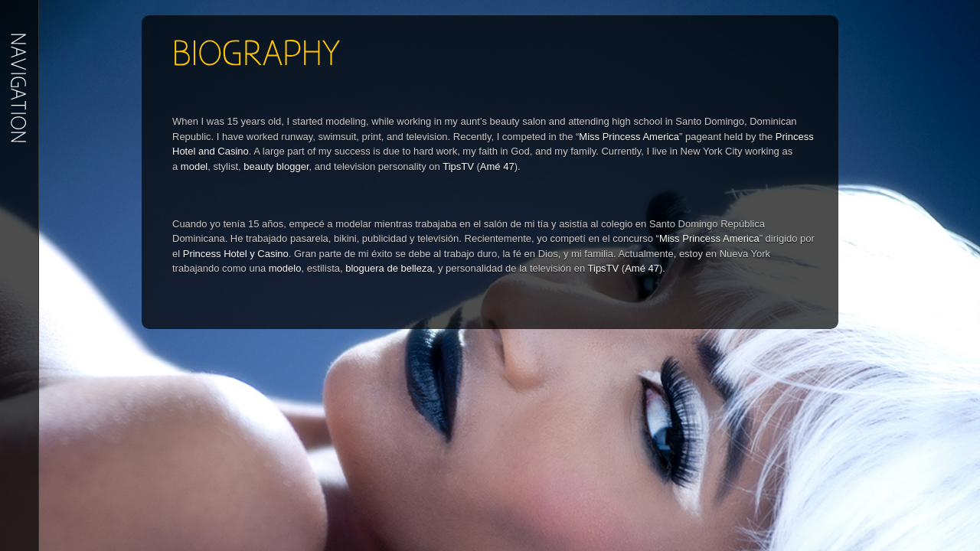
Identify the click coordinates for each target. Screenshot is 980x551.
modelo (285, 268)
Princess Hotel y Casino (236, 254)
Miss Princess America (629, 137)
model (194, 166)
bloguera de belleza (389, 268)
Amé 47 (497, 166)
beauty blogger (276, 166)
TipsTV (459, 166)
